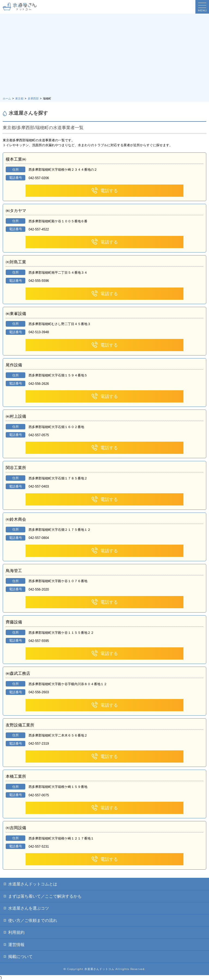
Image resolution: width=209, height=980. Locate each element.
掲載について (20, 956)
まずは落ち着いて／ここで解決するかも (45, 896)
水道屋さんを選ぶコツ (29, 908)
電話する (104, 191)
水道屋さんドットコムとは (33, 884)
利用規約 (16, 932)
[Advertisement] (104, 56)
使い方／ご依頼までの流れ (33, 920)
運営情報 (16, 945)
